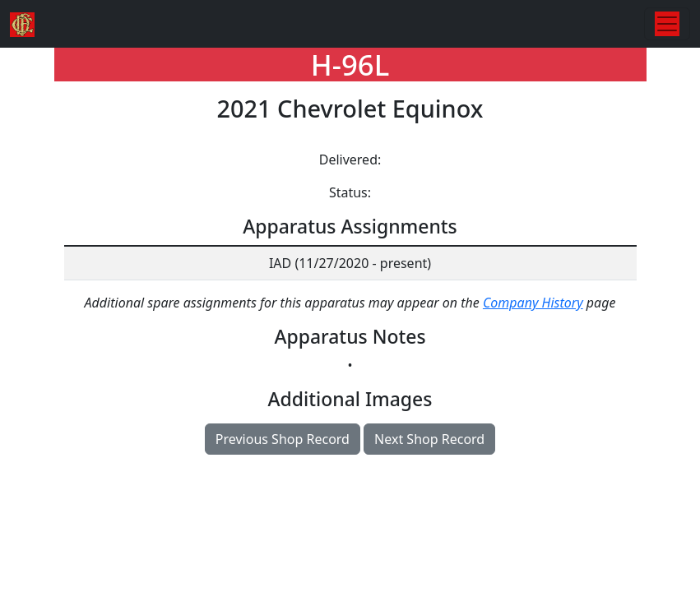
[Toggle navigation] (667, 24)
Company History (533, 303)
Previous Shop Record (283, 439)
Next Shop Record (429, 439)
